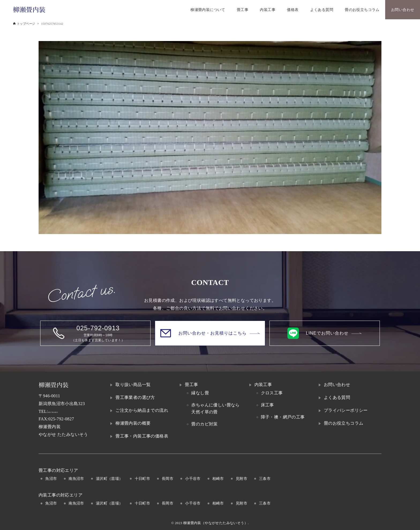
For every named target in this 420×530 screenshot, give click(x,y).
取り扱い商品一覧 (133, 385)
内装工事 (263, 385)
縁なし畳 (200, 393)
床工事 (267, 405)
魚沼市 (51, 479)
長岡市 (168, 479)
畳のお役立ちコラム (344, 423)
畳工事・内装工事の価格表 (142, 436)
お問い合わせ (337, 385)
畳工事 (191, 385)
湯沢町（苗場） (109, 479)
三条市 (265, 479)
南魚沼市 (76, 479)
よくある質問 (337, 397)
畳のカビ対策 (204, 424)
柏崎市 (218, 479)
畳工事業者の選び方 (135, 397)
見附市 (241, 479)
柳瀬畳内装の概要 (133, 423)
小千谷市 (193, 479)
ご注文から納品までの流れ (142, 410)
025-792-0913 (61, 411)
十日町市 (142, 479)
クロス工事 (272, 393)
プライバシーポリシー (346, 410)
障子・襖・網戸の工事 (283, 417)
